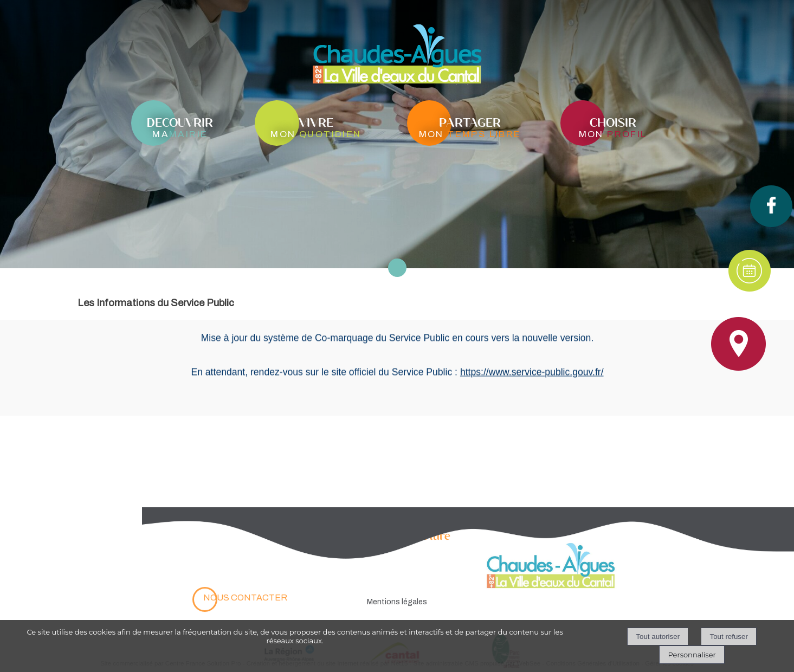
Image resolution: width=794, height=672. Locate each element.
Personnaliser (692, 655)
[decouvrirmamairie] (180, 127)
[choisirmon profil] (613, 127)
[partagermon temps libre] (470, 127)
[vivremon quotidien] (316, 127)
